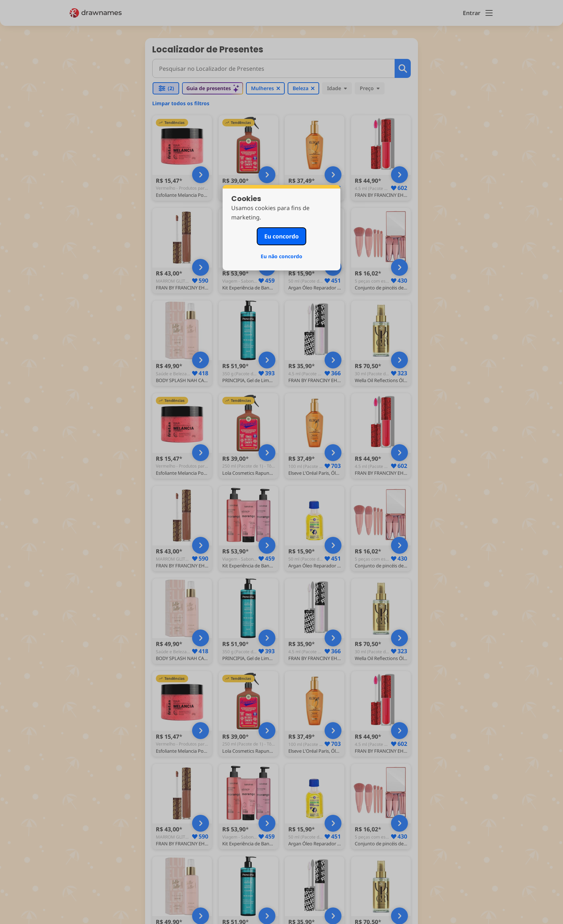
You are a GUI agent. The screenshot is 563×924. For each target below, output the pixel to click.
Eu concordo (281, 236)
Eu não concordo (281, 256)
